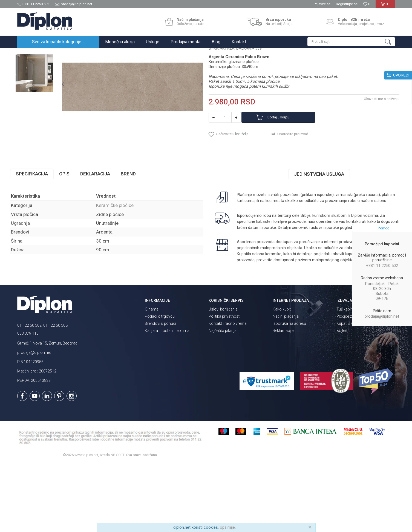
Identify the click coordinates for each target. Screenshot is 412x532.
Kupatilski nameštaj (353, 392)
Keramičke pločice (104, 54)
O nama (152, 377)
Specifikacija (39, 230)
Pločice (79, 54)
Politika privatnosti (224, 385)
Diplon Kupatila (29, 54)
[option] (41, 86)
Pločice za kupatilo (352, 385)
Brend (136, 230)
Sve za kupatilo (57, 54)
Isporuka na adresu (289, 392)
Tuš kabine (346, 377)
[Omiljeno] (367, 4)
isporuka (258, 290)
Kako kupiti (282, 377)
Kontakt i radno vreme (227, 392)
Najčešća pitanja (223, 399)
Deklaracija (103, 230)
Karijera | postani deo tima (167, 399)
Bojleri (342, 399)
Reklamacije (283, 399)
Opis (72, 230)
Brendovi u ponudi (160, 392)
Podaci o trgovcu (160, 385)
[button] (351, 42)
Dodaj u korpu (286, 170)
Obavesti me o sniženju (374, 151)
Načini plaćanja (286, 385)
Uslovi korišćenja (223, 377)
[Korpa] (385, 6)
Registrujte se (347, 4)
